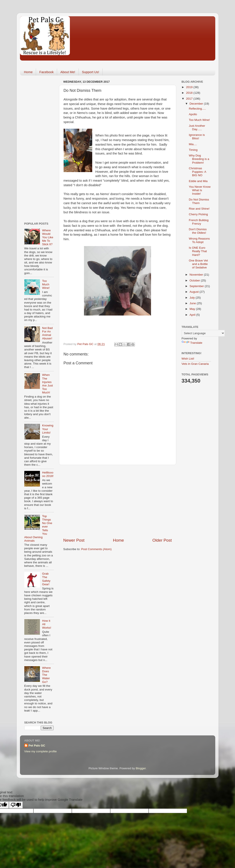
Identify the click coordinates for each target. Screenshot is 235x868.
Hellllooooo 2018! (48, 474)
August (195, 292)
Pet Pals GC (37, 746)
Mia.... (193, 144)
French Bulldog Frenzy (199, 222)
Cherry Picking (198, 214)
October (195, 280)
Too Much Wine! (46, 284)
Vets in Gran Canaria (195, 364)
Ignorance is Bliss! (197, 137)
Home (28, 72)
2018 (190, 93)
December (197, 104)
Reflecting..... (197, 109)
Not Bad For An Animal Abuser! (47, 333)
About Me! (68, 72)
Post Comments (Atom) (96, 549)
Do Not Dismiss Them (199, 201)
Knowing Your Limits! (48, 429)
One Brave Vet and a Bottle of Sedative (198, 264)
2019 (190, 87)
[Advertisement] (118, 501)
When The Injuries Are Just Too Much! (48, 384)
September (197, 286)
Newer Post (74, 540)
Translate (192, 343)
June (193, 303)
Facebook (46, 72)
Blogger (141, 768)
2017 (190, 99)
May (193, 309)
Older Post (162, 540)
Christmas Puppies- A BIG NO (197, 172)
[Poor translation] (16, 805)
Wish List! (188, 359)
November (197, 275)
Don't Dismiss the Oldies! (198, 231)
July (193, 298)
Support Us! (91, 72)
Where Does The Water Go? (46, 675)
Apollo (193, 114)
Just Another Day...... (197, 127)
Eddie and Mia (198, 181)
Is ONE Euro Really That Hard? (198, 251)
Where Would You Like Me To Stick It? (48, 237)
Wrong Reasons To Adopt (199, 240)
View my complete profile (41, 751)
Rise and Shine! (199, 209)
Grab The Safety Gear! (46, 579)
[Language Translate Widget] (203, 333)
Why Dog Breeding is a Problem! (199, 159)
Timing (193, 150)
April (193, 315)
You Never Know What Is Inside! (200, 190)
